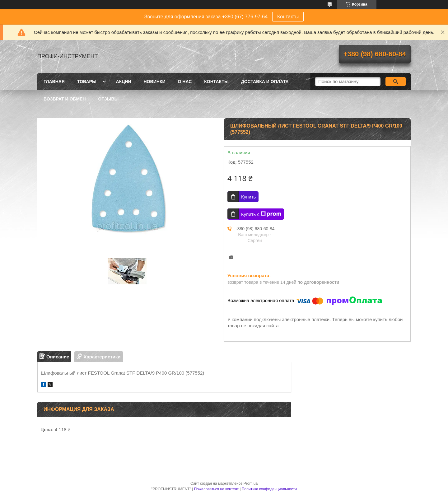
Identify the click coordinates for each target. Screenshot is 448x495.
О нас (185, 82)
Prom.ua (251, 483)
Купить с (261, 214)
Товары (87, 82)
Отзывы (109, 99)
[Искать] (396, 82)
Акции (124, 82)
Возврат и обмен (65, 99)
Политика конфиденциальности (269, 489)
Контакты (288, 17)
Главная (54, 82)
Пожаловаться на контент (216, 489)
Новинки (155, 82)
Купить (248, 197)
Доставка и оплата (265, 82)
